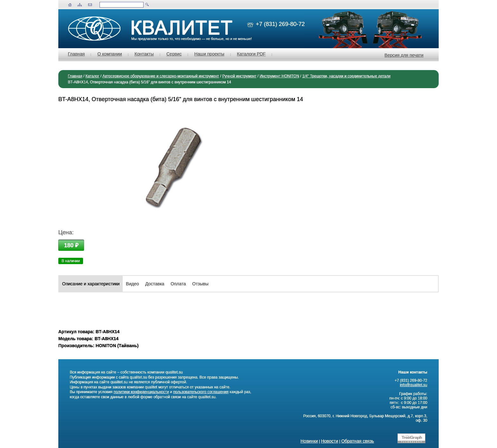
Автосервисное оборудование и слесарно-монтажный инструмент (161, 76)
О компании (110, 54)
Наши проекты (209, 54)
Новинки (309, 441)
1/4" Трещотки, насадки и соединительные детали (346, 76)
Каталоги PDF (252, 54)
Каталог (93, 76)
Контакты (144, 54)
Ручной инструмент (239, 76)
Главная (76, 54)
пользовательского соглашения (201, 392)
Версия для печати (404, 55)
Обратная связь (358, 441)
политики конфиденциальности (141, 392)
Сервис (174, 54)
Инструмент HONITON (279, 76)
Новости (330, 441)
